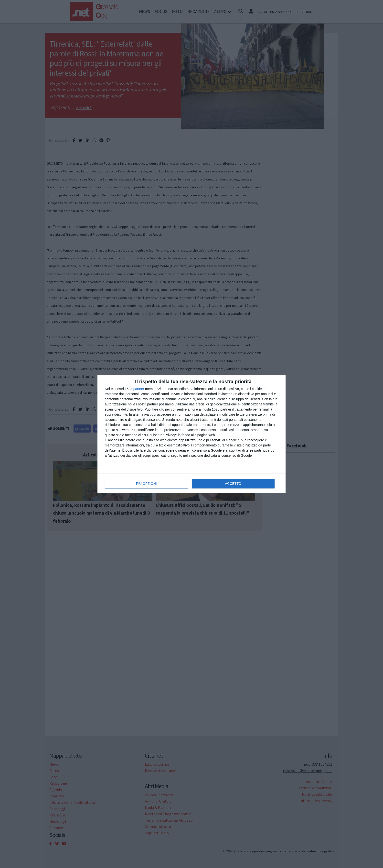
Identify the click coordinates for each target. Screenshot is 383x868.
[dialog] (191, 434)
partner (139, 389)
